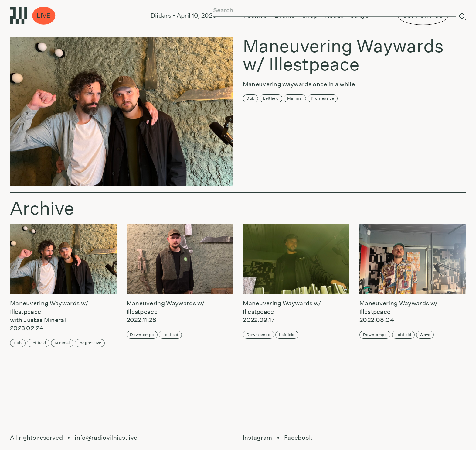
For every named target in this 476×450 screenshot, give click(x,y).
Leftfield (271, 98)
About (334, 15)
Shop (310, 15)
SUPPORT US (423, 15)
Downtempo (142, 335)
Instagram (258, 438)
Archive (256, 15)
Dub (250, 98)
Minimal (295, 98)
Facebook (298, 438)
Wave (425, 335)
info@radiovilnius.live (106, 438)
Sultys (359, 15)
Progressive (322, 98)
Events (284, 15)
